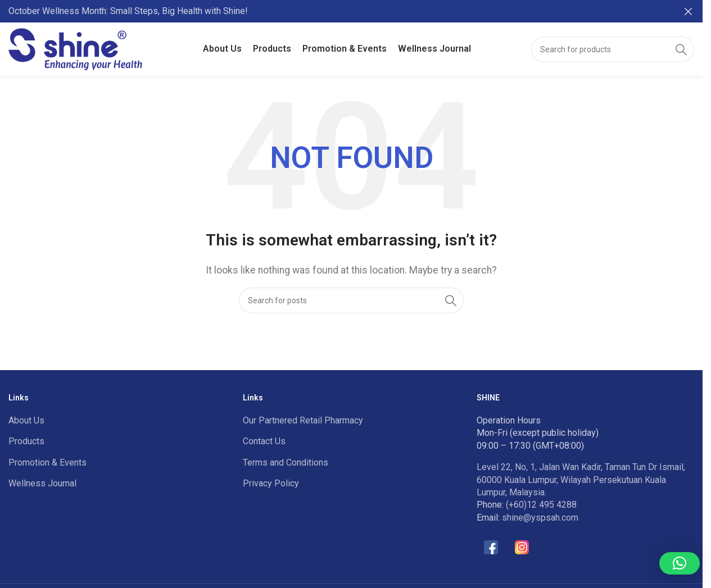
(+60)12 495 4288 (541, 505)
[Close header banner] (689, 11)
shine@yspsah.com (540, 518)
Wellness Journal (42, 483)
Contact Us (264, 441)
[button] (680, 563)
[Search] (613, 49)
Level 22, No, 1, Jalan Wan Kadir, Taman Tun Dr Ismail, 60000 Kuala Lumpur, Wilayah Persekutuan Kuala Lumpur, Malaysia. (581, 480)
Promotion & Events (47, 462)
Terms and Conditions (286, 462)
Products (26, 441)
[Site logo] (75, 49)
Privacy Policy (271, 483)
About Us (26, 420)
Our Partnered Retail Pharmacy (303, 420)
